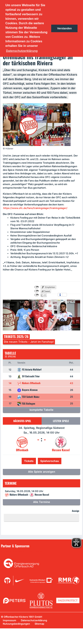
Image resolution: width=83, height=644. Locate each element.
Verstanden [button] (64, 28)
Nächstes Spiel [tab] (22, 421)
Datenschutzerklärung (34, 620)
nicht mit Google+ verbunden (37, 295)
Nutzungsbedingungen (16, 624)
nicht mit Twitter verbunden (37, 291)
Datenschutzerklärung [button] (22, 51)
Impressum (10, 620)
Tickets (29, 461)
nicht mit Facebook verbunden (37, 287)
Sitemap (39, 624)
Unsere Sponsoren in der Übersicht (24, 551)
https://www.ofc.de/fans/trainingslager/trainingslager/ (35, 208)
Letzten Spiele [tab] (61, 421)
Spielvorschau (50, 461)
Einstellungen (65, 295)
